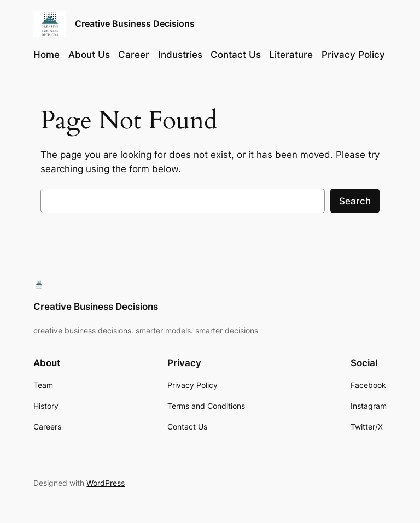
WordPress (106, 483)
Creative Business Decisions (135, 23)
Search (355, 201)
